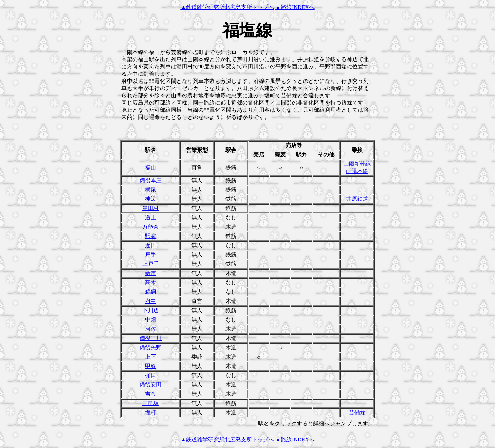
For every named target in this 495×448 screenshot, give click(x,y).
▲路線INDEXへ (295, 7)
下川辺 (151, 310)
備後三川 (151, 338)
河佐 (151, 329)
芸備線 (357, 412)
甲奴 (151, 366)
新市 (151, 273)
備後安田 (151, 385)
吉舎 (151, 394)
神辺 (151, 199)
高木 (151, 282)
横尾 (151, 190)
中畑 (151, 320)
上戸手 (151, 264)
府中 (151, 301)
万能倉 (151, 227)
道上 (151, 217)
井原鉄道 (357, 199)
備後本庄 (151, 180)
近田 (151, 245)
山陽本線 (357, 171)
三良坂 (151, 403)
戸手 (151, 255)
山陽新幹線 (357, 164)
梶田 (151, 375)
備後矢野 (151, 347)
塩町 (151, 412)
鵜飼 (151, 292)
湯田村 (151, 208)
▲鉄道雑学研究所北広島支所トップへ (227, 7)
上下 (151, 357)
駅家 (151, 236)
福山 (151, 168)
